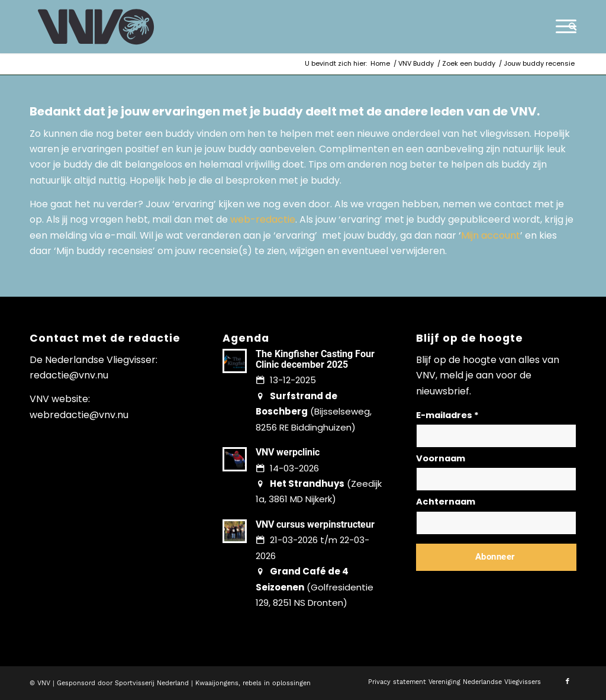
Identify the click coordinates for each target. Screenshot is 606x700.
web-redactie (263, 219)
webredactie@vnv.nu (79, 415)
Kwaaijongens (217, 683)
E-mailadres (447, 415)
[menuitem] (569, 27)
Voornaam (441, 458)
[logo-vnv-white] (96, 27)
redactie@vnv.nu (69, 375)
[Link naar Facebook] (568, 682)
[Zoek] (569, 27)
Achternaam (446, 502)
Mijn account (491, 235)
